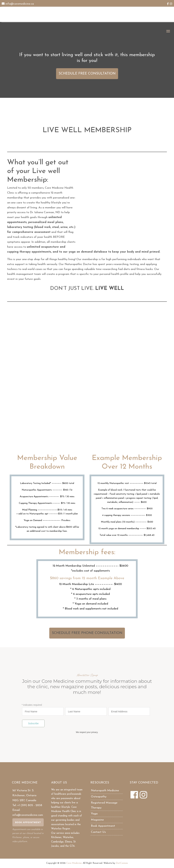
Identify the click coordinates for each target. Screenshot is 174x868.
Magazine (97, 820)
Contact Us (98, 832)
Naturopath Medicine (105, 791)
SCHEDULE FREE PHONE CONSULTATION (87, 633)
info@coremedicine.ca (20, 4)
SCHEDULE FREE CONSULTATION (87, 74)
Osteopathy (99, 797)
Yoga (94, 814)
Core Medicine (74, 863)
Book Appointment (28, 822)
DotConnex (122, 863)
